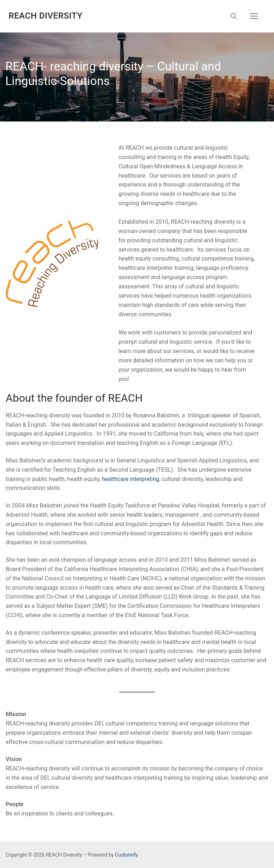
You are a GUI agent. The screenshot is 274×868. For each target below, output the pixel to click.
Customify (126, 855)
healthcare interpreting (130, 479)
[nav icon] (254, 16)
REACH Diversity (45, 16)
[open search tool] (234, 16)
